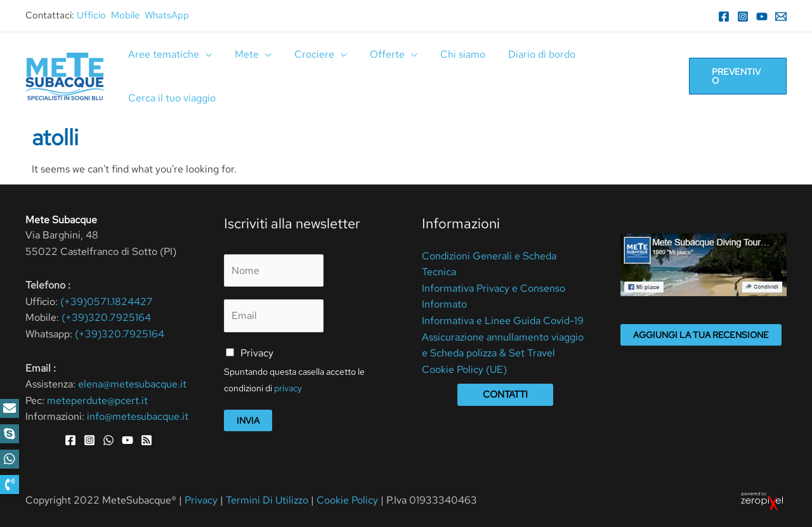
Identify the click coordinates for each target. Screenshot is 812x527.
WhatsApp (167, 15)
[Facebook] (724, 16)
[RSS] (147, 440)
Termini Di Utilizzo (268, 500)
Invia (248, 420)
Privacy (257, 353)
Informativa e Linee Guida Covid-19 (503, 321)
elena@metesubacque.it (132, 384)
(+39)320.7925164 (106, 317)
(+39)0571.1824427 (107, 302)
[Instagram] (743, 16)
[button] (10, 485)
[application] (204, 54)
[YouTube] (762, 16)
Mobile (125, 15)
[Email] (781, 16)
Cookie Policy (347, 500)
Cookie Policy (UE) (464, 369)
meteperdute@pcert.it (97, 400)
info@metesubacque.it (138, 416)
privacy (288, 388)
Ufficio (91, 15)
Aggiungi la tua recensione (701, 335)
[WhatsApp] (108, 440)
